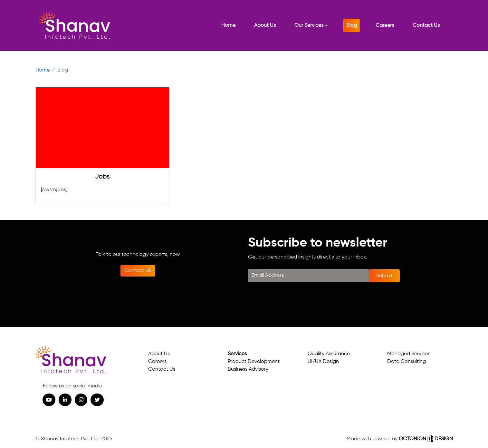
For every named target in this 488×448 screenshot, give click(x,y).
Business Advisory (248, 369)
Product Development (254, 362)
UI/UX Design (323, 362)
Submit (384, 276)
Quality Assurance (329, 354)
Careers (157, 362)
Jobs (102, 177)
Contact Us (138, 271)
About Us (159, 354)
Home (43, 70)
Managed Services (409, 354)
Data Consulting (407, 362)
